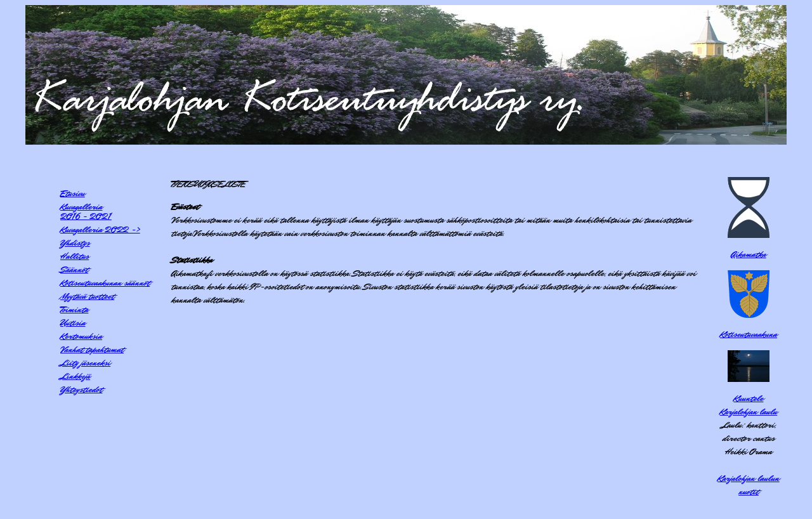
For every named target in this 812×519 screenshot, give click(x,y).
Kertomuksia (81, 336)
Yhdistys (75, 243)
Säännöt (74, 269)
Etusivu (73, 193)
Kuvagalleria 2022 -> (100, 229)
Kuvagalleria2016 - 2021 (86, 211)
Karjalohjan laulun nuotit (748, 485)
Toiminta (74, 309)
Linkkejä (75, 376)
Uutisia (73, 323)
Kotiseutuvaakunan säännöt (105, 283)
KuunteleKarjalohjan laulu (749, 405)
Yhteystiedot (81, 389)
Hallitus (75, 256)
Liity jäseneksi (85, 363)
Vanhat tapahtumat (92, 349)
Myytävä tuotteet (87, 296)
